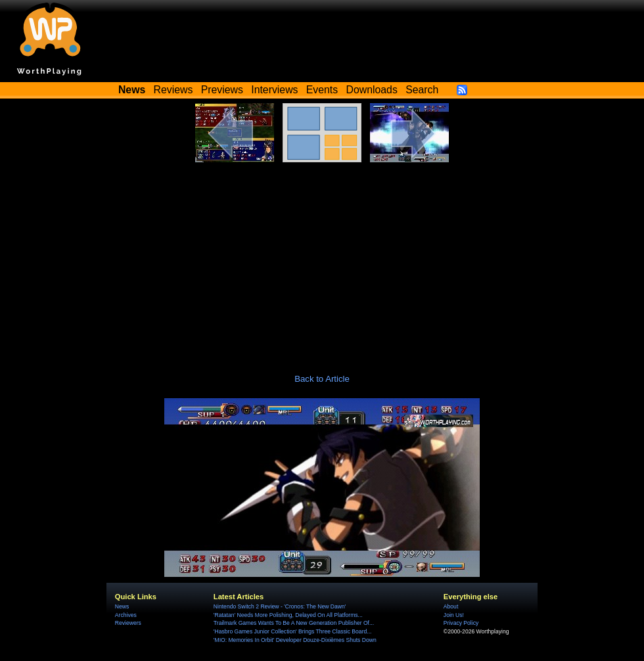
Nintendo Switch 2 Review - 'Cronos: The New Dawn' (280, 606)
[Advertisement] (322, 261)
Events (322, 90)
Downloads (372, 90)
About (451, 606)
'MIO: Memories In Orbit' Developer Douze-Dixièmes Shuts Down (295, 640)
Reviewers (128, 623)
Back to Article (322, 379)
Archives (126, 615)
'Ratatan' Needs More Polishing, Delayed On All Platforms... (288, 615)
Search (422, 90)
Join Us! (454, 615)
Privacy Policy (461, 623)
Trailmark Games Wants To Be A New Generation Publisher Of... (294, 623)
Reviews (173, 90)
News (122, 606)
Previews (222, 90)
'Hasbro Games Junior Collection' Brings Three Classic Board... (293, 631)
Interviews (274, 90)
